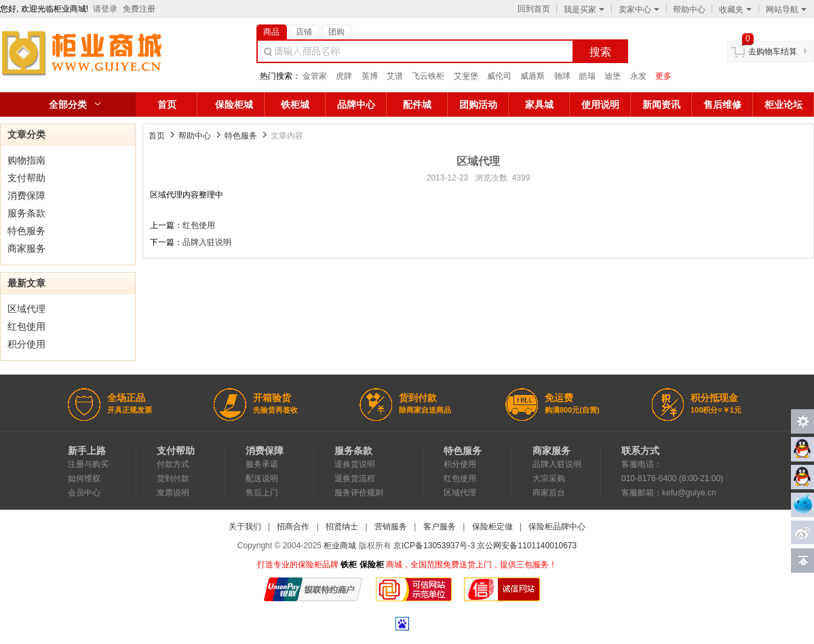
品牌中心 (356, 105)
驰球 (562, 76)
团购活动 (478, 105)
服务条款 (26, 213)
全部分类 (68, 105)
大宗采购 (549, 478)
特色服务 (26, 231)
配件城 (417, 105)
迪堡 (613, 76)
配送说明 (262, 478)
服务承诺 (262, 464)
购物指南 (26, 160)
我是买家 (584, 10)
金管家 (315, 76)
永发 (638, 76)
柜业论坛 (783, 105)
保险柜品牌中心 (557, 527)
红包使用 (26, 326)
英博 (370, 76)
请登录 (105, 9)
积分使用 (26, 344)
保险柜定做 (492, 527)
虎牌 (344, 76)
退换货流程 (355, 478)
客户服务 (440, 527)
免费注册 (139, 9)
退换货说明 (355, 464)
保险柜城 (234, 105)
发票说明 (173, 493)
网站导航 (786, 10)
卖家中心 (639, 10)
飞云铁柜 (428, 76)
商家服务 (26, 248)
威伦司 (499, 76)
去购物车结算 (773, 52)
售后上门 (262, 493)
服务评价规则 (359, 493)
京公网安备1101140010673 (527, 546)
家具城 (539, 105)
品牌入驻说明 (207, 242)
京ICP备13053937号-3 (434, 546)
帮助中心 (689, 10)
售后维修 (722, 105)
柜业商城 (340, 546)
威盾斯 (532, 76)
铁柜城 (295, 105)
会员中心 (84, 493)
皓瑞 (587, 76)
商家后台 (549, 493)
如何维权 (84, 478)
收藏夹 (735, 10)
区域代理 (26, 309)
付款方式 (173, 464)
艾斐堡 (466, 76)
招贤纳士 (342, 527)
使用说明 (600, 105)
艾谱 (395, 76)
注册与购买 (88, 464)
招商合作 (293, 527)
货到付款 (173, 478)
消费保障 (26, 195)
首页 (167, 105)
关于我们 (245, 527)
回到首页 (534, 9)
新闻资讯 (661, 105)
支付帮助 (26, 178)
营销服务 (391, 527)
